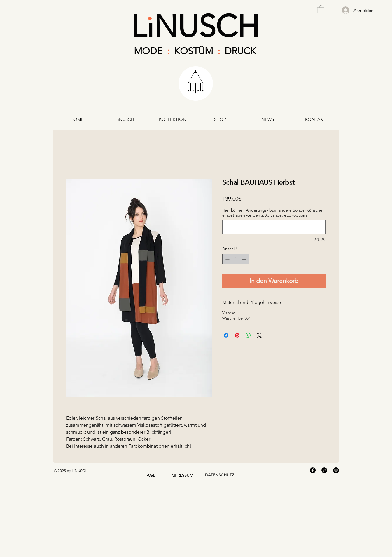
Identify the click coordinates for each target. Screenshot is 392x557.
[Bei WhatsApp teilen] (248, 335)
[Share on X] (259, 335)
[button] (321, 9)
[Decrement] (227, 259)
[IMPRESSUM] (182, 475)
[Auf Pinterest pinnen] (237, 335)
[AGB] (151, 475)
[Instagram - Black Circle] (336, 470)
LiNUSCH (195, 26)
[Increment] (245, 259)
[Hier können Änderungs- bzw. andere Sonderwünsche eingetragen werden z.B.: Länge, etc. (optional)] (274, 227)
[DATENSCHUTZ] (219, 475)
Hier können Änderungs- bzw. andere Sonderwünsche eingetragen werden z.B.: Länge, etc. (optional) (272, 213)
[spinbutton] (236, 259)
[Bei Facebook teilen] (226, 335)
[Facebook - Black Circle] (313, 470)
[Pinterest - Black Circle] (324, 470)
